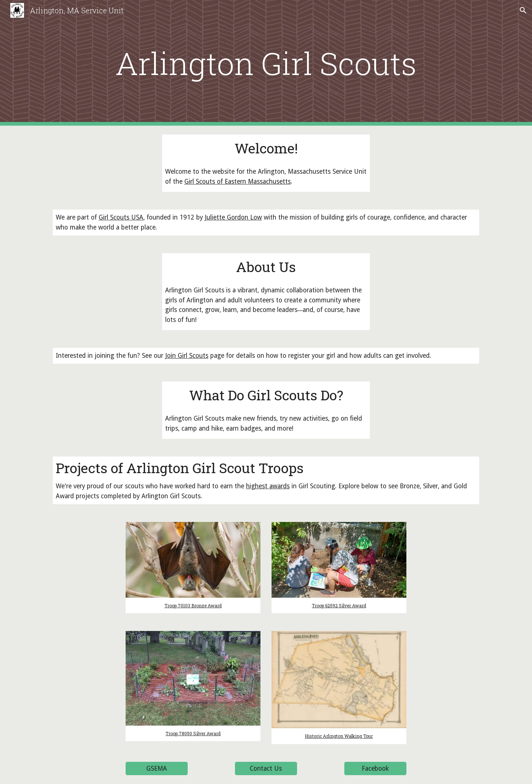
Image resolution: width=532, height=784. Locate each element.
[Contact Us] (266, 769)
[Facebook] (375, 769)
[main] (266, 63)
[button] (523, 10)
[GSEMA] (157, 769)
